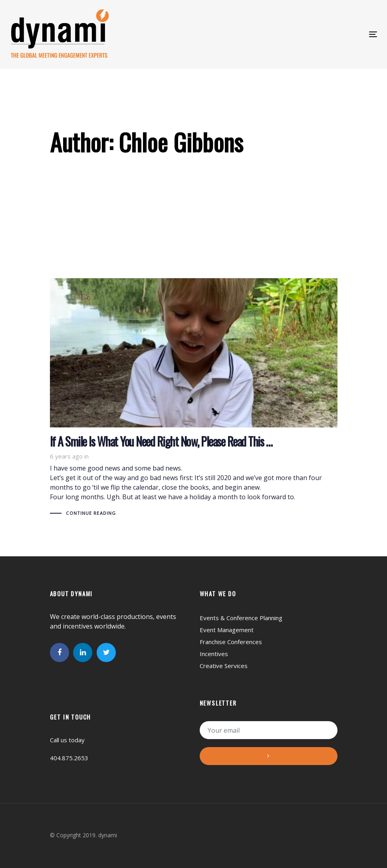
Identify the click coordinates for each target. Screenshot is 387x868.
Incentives (214, 654)
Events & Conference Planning (241, 618)
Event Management (227, 630)
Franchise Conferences (231, 642)
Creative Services (224, 666)
